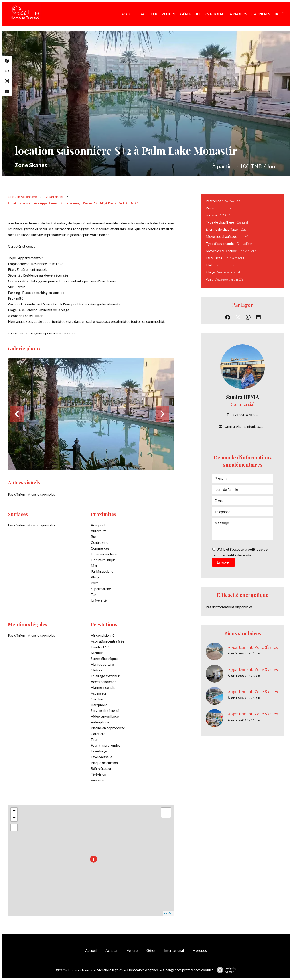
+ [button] (14, 811)
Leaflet (168, 913)
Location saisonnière (22, 197)
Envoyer (224, 562)
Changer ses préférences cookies (188, 970)
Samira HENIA (243, 397)
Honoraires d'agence (143, 970)
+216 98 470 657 (245, 415)
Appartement (54, 197)
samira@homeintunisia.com (245, 426)
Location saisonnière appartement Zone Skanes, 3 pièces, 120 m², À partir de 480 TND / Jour (76, 203)
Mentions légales (110, 970)
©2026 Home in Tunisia (74, 970)
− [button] (14, 818)
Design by (225, 970)
